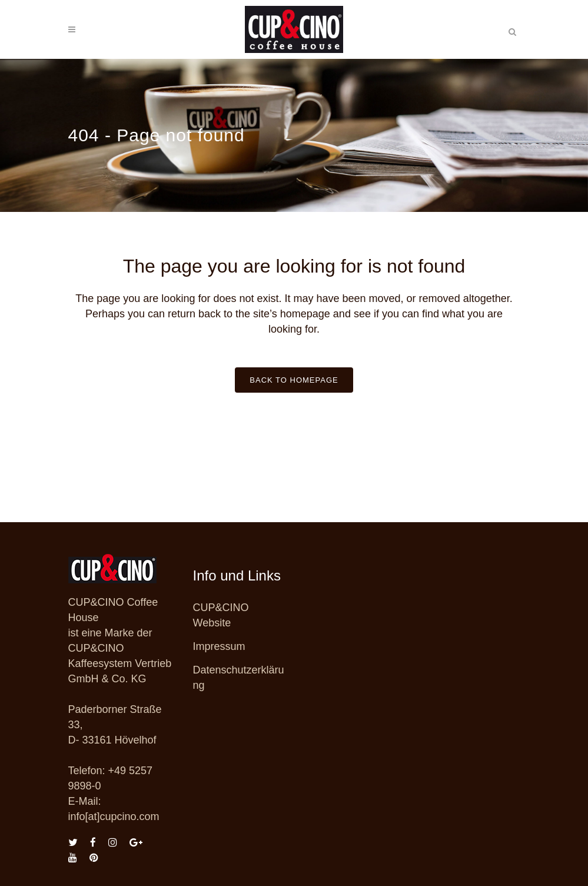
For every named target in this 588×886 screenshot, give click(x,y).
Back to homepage (294, 380)
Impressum (219, 646)
